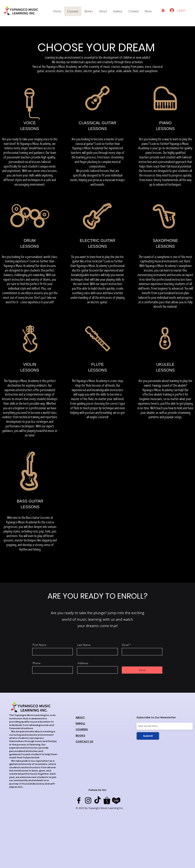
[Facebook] (79, 800)
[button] (163, 10)
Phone (37, 663)
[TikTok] (97, 800)
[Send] (142, 670)
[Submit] (148, 736)
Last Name (84, 645)
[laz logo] (116, 800)
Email (125, 645)
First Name (39, 645)
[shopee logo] (107, 800)
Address (83, 663)
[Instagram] (88, 800)
